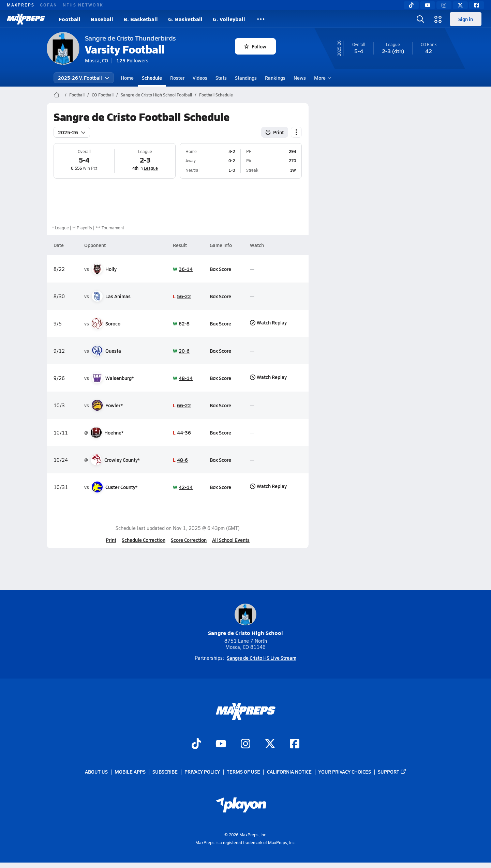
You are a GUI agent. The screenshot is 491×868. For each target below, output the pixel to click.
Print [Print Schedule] (275, 132)
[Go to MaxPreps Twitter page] (270, 744)
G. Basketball (185, 19)
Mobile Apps (130, 772)
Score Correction (189, 540)
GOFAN (49, 5)
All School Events (231, 540)
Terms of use (243, 772)
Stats (221, 78)
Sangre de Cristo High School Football (156, 95)
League (151, 168)
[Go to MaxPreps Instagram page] (245, 744)
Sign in (466, 19)
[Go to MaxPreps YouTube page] (221, 744)
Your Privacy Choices (345, 772)
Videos (200, 78)
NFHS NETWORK (83, 5)
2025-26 (72, 132)
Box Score (220, 269)
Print (111, 540)
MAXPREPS (21, 5)
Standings (246, 78)
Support (392, 772)
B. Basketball (141, 19)
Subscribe (165, 772)
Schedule (152, 78)
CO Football (103, 95)
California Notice (289, 772)
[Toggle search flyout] (420, 19)
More (322, 78)
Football (70, 19)
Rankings (275, 78)
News (300, 78)
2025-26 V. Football (84, 78)
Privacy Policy (202, 772)
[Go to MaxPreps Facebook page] (295, 744)
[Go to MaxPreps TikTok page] (196, 744)
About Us (96, 772)
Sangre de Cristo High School (245, 620)
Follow (255, 46)
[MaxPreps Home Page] (57, 95)
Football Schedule (216, 95)
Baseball (102, 19)
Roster (177, 78)
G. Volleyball (229, 19)
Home (127, 78)
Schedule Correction (144, 540)
